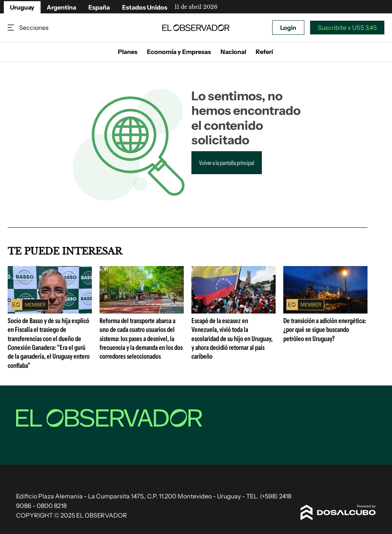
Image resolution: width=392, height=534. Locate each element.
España (99, 7)
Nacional (233, 52)
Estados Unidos (145, 7)
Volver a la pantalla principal (227, 163)
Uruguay (22, 7)
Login (288, 28)
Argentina (61, 7)
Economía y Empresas (179, 52)
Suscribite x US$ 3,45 (347, 28)
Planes (128, 52)
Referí (264, 52)
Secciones (11, 28)
